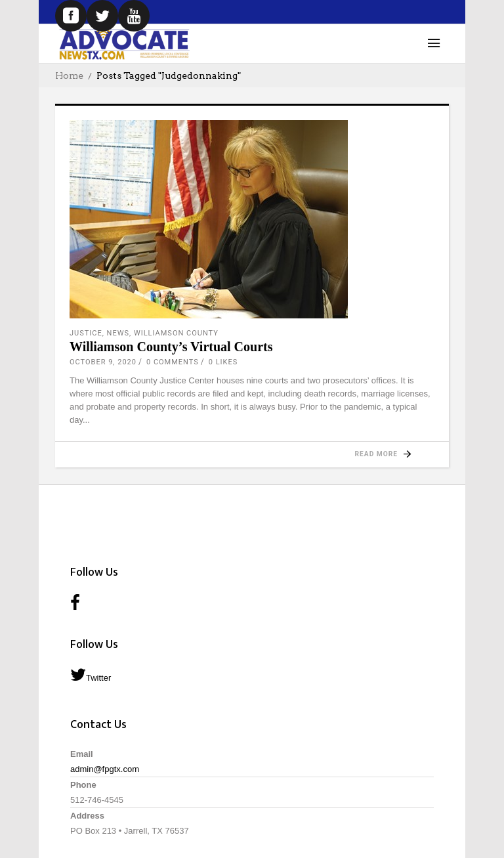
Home (69, 75)
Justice (86, 333)
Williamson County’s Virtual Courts (171, 347)
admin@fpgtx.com (105, 769)
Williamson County (176, 333)
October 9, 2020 (103, 362)
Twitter (91, 675)
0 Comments (173, 362)
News (118, 333)
